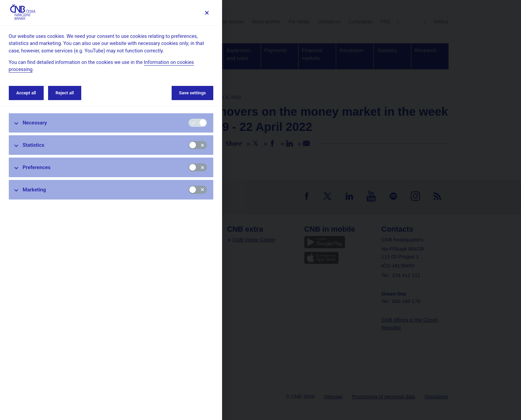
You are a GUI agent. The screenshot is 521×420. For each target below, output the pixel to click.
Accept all (26, 93)
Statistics (34, 145)
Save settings (192, 93)
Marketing (34, 190)
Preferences (37, 167)
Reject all (65, 93)
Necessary (35, 123)
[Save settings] (207, 13)
